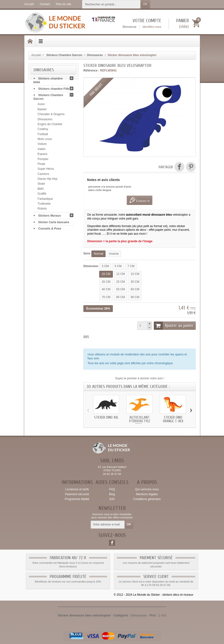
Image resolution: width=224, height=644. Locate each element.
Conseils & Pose (50, 229)
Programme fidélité (77, 499)
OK (145, 4)
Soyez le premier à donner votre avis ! (140, 378)
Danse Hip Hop (47, 180)
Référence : (91, 70)
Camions (43, 175)
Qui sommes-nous (147, 489)
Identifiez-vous (152, 27)
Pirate (41, 165)
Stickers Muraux (50, 216)
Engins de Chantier (50, 125)
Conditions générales (147, 499)
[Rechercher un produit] (111, 4)
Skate (41, 185)
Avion (41, 105)
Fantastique (45, 200)
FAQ (112, 489)
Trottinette (44, 204)
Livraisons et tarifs (77, 489)
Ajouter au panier (174, 326)
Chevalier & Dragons (51, 115)
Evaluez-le (140, 200)
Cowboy (43, 130)
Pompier (43, 160)
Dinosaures (45, 120)
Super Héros (46, 170)
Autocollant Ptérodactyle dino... (140, 421)
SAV (112, 499)
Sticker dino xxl (106, 418)
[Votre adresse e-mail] (108, 525)
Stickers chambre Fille (54, 90)
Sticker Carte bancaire (54, 223)
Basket (42, 110)
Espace (42, 155)
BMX (41, 190)
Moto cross (45, 140)
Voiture (42, 145)
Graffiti (42, 195)
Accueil (36, 55)
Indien (42, 150)
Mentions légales (147, 494)
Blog (112, 494)
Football (43, 135)
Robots (42, 210)
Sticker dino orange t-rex (173, 419)
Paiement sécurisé (77, 494)
